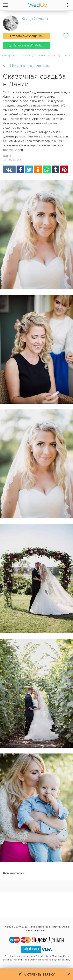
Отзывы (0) (28, 55)
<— (26, 66)
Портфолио (10, 55)
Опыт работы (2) (50, 55)
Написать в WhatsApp (26, 45)
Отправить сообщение (26, 36)
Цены (67, 55)
